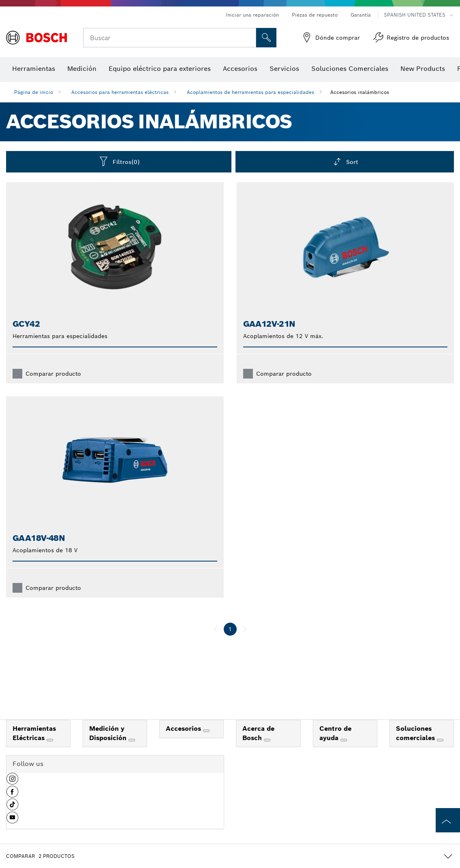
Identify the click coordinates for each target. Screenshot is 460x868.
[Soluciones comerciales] (440, 740)
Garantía (361, 15)
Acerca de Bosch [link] (258, 733)
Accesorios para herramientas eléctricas (120, 92)
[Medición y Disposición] (132, 740)
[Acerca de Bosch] (267, 740)
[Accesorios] (206, 731)
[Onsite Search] (266, 38)
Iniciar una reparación (252, 15)
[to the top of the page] (448, 820)
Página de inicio (34, 92)
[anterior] (216, 629)
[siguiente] (245, 629)
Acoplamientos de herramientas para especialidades (250, 92)
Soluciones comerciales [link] (416, 733)
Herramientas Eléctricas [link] (34, 733)
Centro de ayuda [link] (335, 733)
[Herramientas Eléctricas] (50, 740)
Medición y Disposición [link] (109, 733)
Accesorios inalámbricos (360, 92)
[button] (12, 782)
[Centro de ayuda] (344, 740)
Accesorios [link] (184, 729)
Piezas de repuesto (315, 15)
